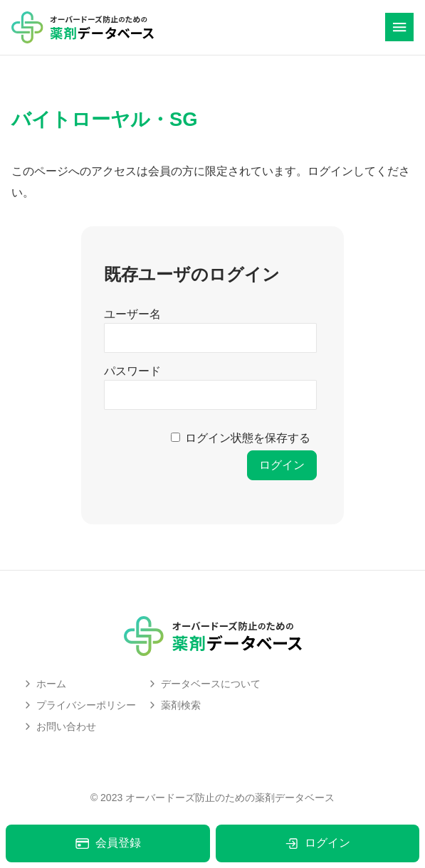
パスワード (132, 371)
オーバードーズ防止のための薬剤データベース (230, 798)
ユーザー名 (132, 314)
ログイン (317, 843)
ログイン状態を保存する (248, 438)
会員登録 (108, 843)
